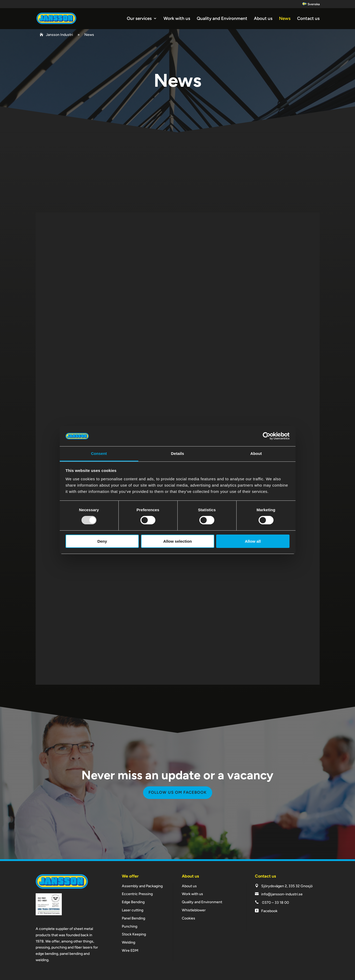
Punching (130, 926)
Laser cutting (133, 910)
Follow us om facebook (178, 792)
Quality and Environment (222, 19)
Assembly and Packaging (142, 886)
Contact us (308, 19)
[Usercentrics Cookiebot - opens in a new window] (267, 436)
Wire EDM (130, 951)
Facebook (269, 911)
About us (263, 19)
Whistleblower (194, 910)
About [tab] (256, 453)
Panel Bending (133, 918)
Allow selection (177, 541)
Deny (102, 541)
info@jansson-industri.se (282, 894)
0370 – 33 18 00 (275, 903)
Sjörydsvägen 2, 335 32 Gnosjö (287, 886)
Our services (139, 19)
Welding (129, 942)
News (285, 19)
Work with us (177, 19)
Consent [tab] (99, 453)
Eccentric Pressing (137, 894)
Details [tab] (178, 453)
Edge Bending (133, 902)
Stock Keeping (134, 934)
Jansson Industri (59, 35)
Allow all (253, 541)
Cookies (189, 918)
